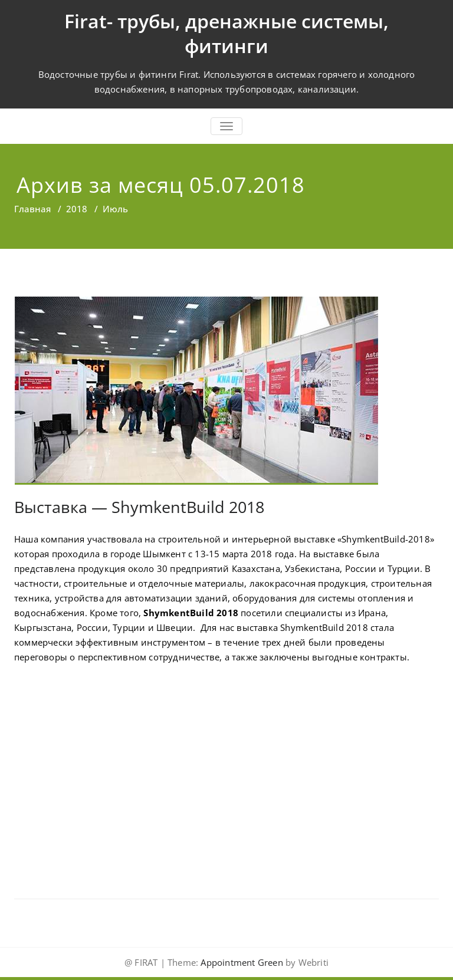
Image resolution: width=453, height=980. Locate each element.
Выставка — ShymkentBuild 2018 (139, 507)
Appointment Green (241, 962)
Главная (32, 209)
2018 (77, 209)
